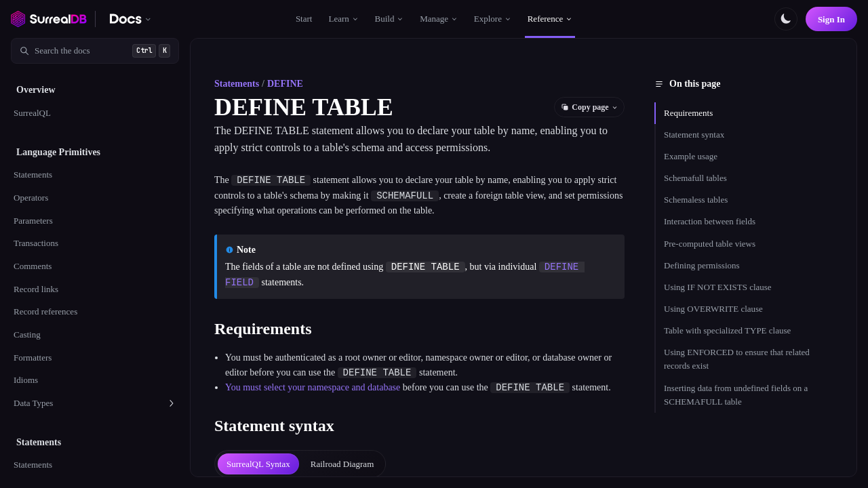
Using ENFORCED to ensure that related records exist (737, 359)
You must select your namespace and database (313, 388)
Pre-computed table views (710, 244)
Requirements (688, 113)
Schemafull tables (695, 178)
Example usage (691, 156)
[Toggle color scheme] (786, 19)
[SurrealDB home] (49, 19)
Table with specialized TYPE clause (727, 330)
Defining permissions (702, 265)
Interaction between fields (710, 221)
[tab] (258, 464)
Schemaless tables (696, 200)
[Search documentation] (95, 51)
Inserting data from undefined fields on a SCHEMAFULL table (736, 395)
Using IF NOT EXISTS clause (718, 287)
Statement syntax (694, 135)
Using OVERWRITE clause (713, 309)
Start (304, 19)
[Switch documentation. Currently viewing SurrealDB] (131, 19)
